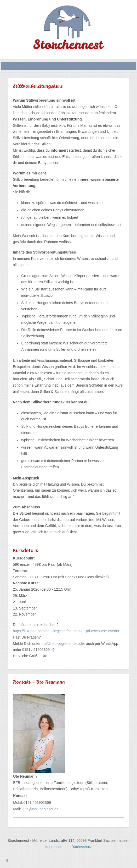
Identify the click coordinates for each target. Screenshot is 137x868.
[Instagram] (19, 861)
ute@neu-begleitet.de (59, 644)
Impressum (56, 847)
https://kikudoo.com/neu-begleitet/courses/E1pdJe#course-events (66, 631)
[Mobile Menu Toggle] (8, 66)
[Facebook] (7, 861)
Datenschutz (82, 847)
